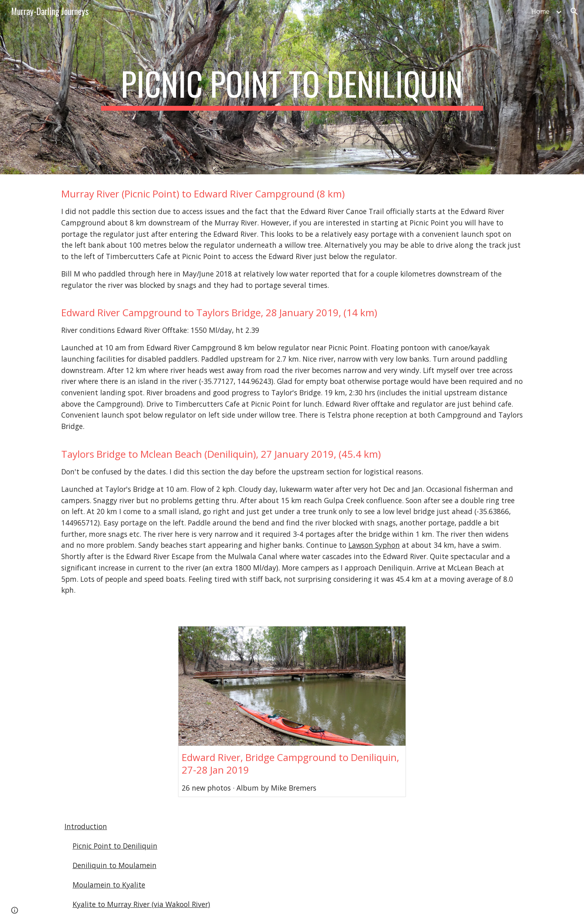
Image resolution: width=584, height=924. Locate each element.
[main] (292, 87)
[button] (574, 11)
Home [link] (540, 11)
